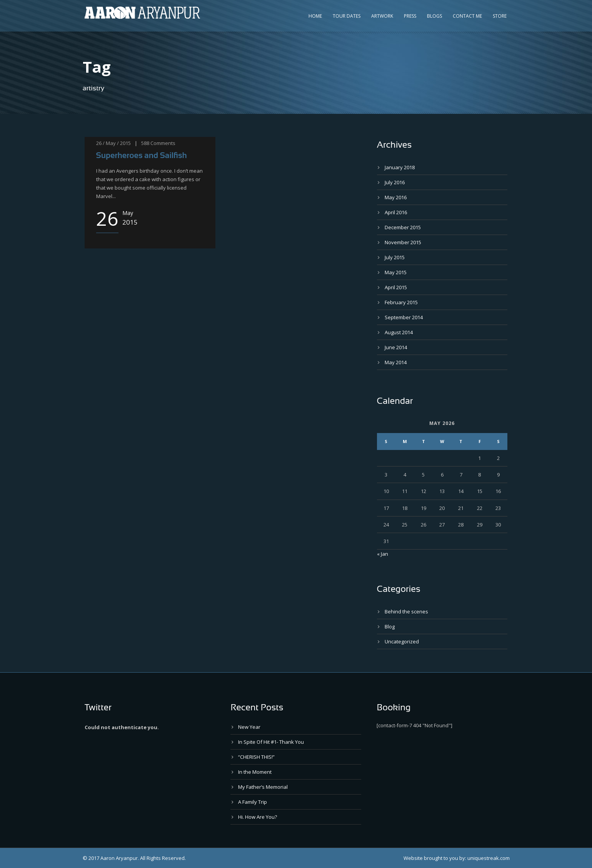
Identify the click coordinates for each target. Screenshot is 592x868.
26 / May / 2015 (113, 143)
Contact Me (467, 16)
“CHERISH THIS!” (256, 757)
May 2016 (396, 197)
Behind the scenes (406, 611)
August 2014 (399, 332)
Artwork (382, 16)
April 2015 (396, 287)
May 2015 (396, 272)
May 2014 (396, 362)
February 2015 (401, 302)
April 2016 (396, 212)
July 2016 (395, 182)
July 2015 (395, 257)
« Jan (383, 554)
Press (410, 16)
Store (500, 16)
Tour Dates (347, 16)
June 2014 (396, 347)
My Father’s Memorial (263, 787)
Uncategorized (402, 641)
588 (145, 143)
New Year (249, 727)
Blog (390, 626)
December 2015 (403, 227)
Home (315, 16)
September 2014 (404, 317)
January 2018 (400, 167)
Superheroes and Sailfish (142, 155)
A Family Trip (253, 802)
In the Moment (255, 772)
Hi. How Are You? (258, 817)
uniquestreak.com (489, 858)
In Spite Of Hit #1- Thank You (271, 742)
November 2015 (403, 242)
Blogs (434, 16)
